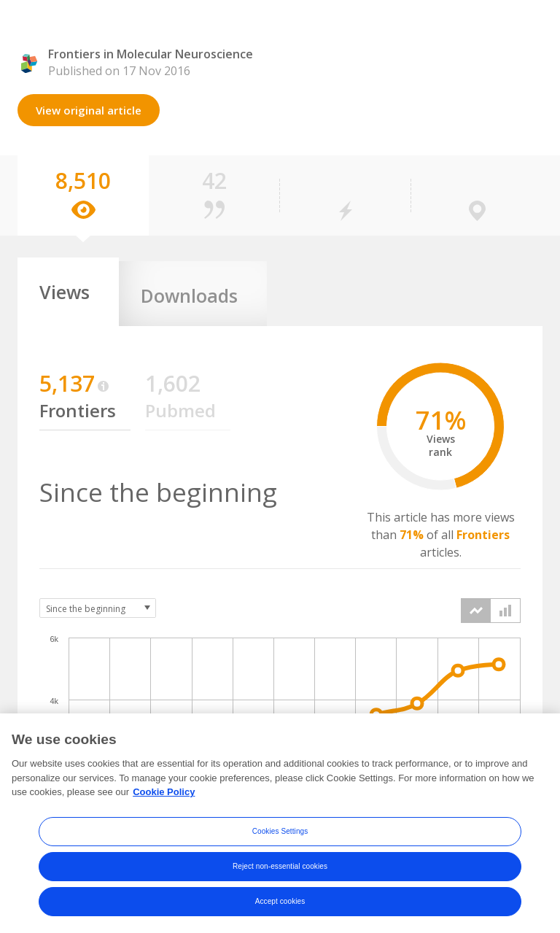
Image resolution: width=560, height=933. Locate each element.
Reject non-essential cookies (280, 874)
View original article (89, 110)
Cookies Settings (280, 839)
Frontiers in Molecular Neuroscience (151, 54)
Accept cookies (280, 909)
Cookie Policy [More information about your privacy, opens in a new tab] (164, 799)
